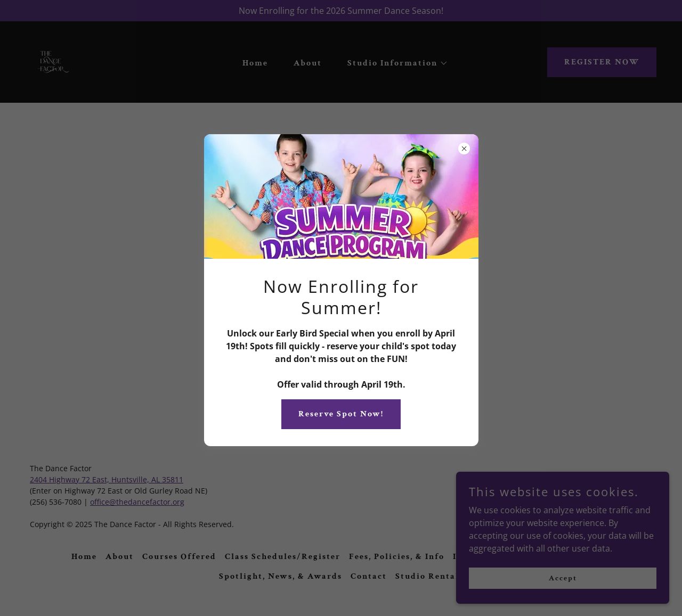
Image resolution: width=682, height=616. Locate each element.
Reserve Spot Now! (341, 414)
